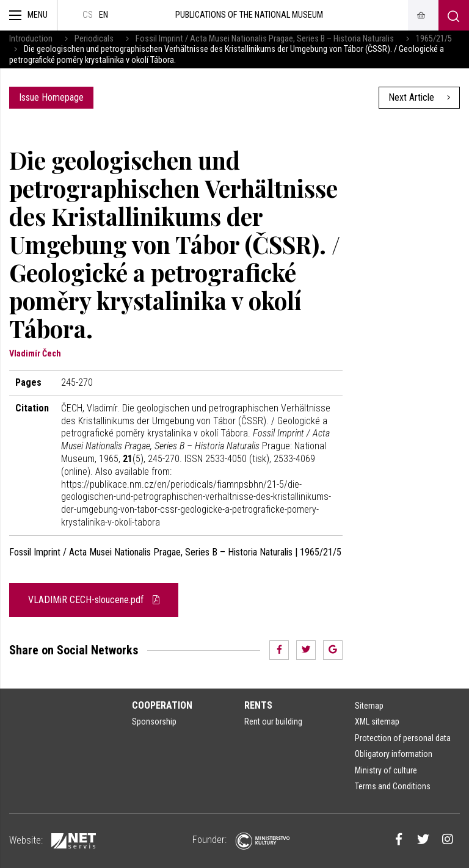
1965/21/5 (434, 39)
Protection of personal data (403, 738)
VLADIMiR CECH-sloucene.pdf (94, 600)
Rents (258, 705)
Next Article (419, 97)
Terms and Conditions (393, 786)
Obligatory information (394, 754)
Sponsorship (154, 722)
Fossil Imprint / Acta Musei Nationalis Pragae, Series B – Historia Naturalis (265, 39)
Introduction (31, 39)
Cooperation (162, 705)
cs (88, 15)
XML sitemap (377, 722)
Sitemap (369, 706)
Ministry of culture (386, 770)
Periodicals (94, 39)
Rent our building (273, 722)
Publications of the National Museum (249, 15)
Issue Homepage (51, 97)
